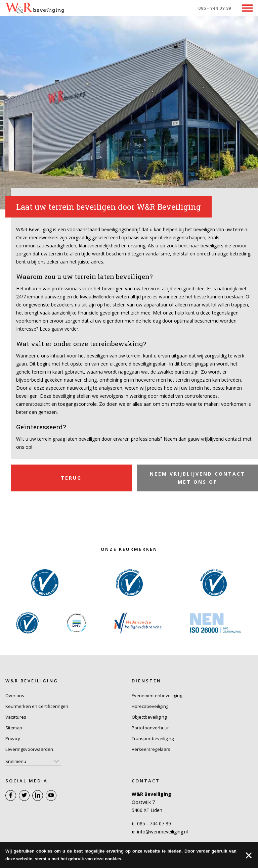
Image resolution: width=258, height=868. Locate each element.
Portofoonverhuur (150, 728)
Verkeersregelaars (151, 749)
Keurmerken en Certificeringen (37, 706)
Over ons (15, 695)
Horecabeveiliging (150, 706)
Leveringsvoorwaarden (29, 749)
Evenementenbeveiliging (157, 695)
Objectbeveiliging (149, 717)
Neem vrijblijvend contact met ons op (198, 478)
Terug (71, 478)
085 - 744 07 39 (215, 8)
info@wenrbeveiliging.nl (162, 832)
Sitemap (14, 728)
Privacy (13, 738)
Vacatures (16, 717)
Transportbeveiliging (153, 738)
